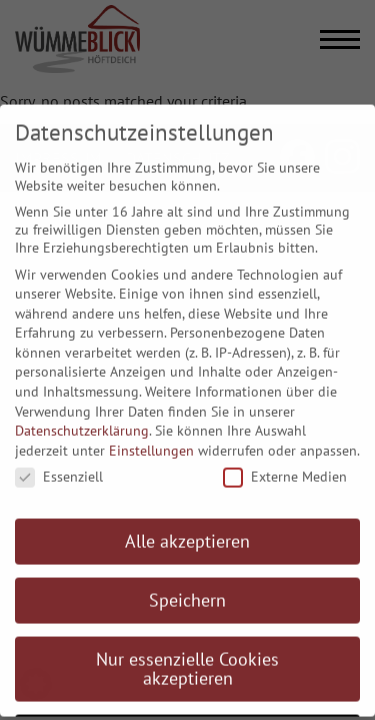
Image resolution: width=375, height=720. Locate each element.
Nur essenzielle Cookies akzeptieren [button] (187, 657)
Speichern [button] (187, 588)
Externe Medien (285, 466)
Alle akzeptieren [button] (187, 529)
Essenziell (59, 466)
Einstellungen (151, 439)
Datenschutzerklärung (82, 419)
